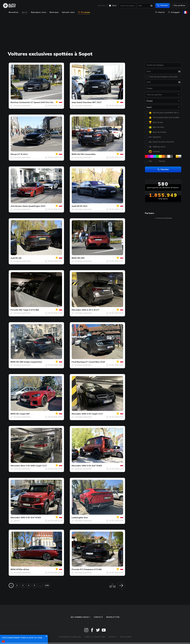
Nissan (14, 154)
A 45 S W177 (93, 310)
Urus (86, 518)
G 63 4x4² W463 (94, 466)
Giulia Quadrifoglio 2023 (34, 206)
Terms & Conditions (95, 637)
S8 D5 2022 (82, 206)
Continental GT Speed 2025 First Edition (38, 102)
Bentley (14, 102)
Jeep (74, 102)
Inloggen (174, 12)
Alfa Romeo (16, 206)
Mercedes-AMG (79, 310)
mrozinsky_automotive (22, 106)
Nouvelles (102, 6)
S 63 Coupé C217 (95, 414)
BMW (74, 154)
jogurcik (17, 521)
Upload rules (68, 12)
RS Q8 (18, 258)
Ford (74, 362)
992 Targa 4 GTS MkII (29, 310)
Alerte (160, 12)
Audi (74, 206)
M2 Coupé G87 (23, 414)
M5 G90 (81, 258)
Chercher (162, 6)
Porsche (14, 310)
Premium (84, 12)
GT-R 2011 (23, 154)
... (40, 585)
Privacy (113, 637)
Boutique (54, 12)
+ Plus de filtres (179, 6)
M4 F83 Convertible (86, 154)
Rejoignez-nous (39, 12)
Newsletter (113, 617)
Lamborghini (77, 518)
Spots (114, 6)
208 (47, 585)
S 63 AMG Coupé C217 (36, 466)
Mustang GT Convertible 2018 (91, 362)
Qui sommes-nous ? (81, 617)
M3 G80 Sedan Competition (29, 362)
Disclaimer (126, 637)
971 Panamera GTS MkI (91, 569)
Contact (98, 617)
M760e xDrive (23, 569)
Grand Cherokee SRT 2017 (89, 102)
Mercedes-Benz (18, 466)
